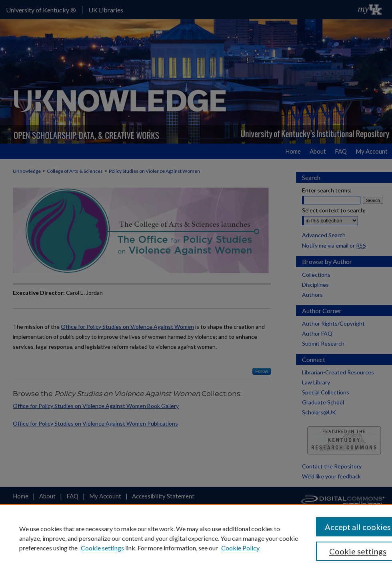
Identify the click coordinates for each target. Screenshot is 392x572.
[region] (196, 538)
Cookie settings (102, 548)
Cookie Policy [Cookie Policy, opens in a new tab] (240, 548)
